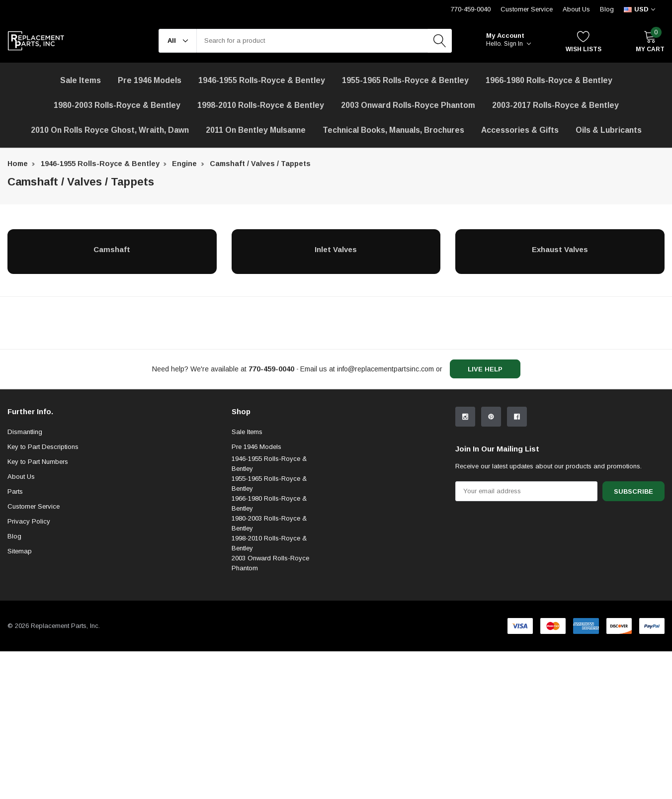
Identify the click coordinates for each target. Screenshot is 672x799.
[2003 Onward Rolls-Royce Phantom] (408, 105)
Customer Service (34, 588)
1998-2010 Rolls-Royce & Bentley (261, 105)
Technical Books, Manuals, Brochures (393, 130)
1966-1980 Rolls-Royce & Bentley (549, 80)
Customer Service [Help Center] (527, 9)
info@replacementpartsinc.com (385, 369)
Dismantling (25, 513)
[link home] (36, 41)
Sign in (517, 44)
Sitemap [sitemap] (20, 633)
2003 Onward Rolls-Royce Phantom (270, 645)
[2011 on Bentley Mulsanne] (256, 130)
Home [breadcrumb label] (18, 164)
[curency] (639, 9)
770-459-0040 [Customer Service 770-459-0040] (471, 9)
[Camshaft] (112, 249)
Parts (15, 573)
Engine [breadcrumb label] (184, 164)
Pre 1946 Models (150, 80)
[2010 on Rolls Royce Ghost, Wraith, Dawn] (110, 130)
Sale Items (247, 513)
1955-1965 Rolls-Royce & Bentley (405, 80)
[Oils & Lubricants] (609, 130)
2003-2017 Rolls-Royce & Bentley (555, 105)
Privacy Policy (29, 603)
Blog (607, 9)
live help (485, 369)
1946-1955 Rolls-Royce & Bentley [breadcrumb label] (100, 164)
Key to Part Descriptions (43, 528)
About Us (576, 9)
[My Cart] (650, 41)
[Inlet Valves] (336, 249)
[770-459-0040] (271, 369)
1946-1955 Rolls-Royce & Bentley (262, 80)
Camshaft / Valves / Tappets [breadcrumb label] (260, 164)
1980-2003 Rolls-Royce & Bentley (117, 105)
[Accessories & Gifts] (520, 130)
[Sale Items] (81, 81)
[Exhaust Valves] (560, 249)
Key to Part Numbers (38, 543)
